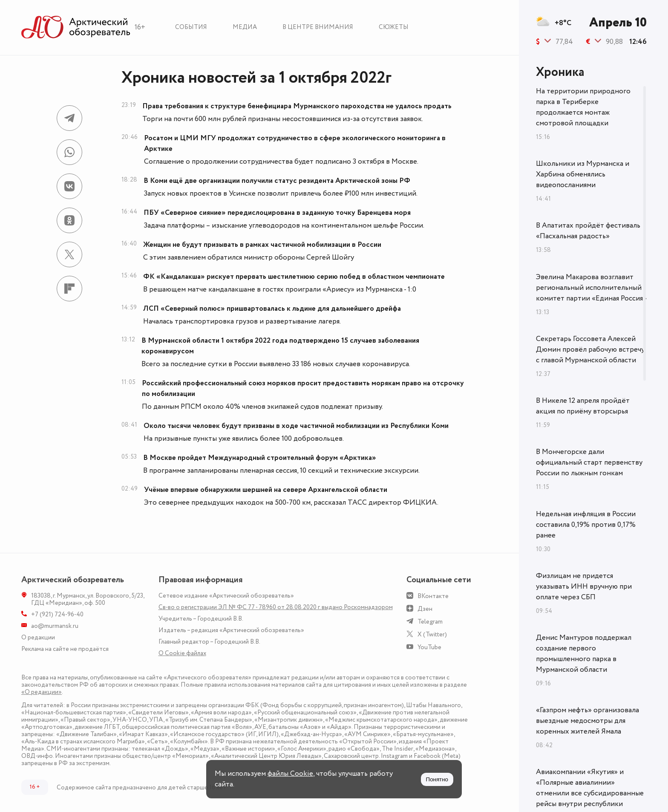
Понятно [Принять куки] (437, 779)
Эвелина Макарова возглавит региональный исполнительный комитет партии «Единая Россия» (591, 288)
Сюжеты (394, 27)
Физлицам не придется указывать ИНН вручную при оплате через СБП (584, 587)
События (191, 27)
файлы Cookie (290, 774)
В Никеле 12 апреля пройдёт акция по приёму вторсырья (583, 406)
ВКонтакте (433, 596)
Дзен (425, 609)
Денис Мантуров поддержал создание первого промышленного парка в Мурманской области (584, 654)
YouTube (429, 647)
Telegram (430, 622)
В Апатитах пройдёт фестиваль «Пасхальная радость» (588, 231)
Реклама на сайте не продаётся (65, 649)
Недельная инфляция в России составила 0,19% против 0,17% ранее (586, 525)
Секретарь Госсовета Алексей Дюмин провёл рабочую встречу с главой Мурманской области (590, 350)
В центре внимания (318, 27)
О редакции (38, 637)
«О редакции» (42, 692)
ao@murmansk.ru (55, 626)
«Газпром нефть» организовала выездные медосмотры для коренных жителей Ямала (587, 721)
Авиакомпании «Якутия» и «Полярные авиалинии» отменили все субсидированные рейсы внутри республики (590, 788)
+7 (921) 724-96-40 (57, 614)
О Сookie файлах (182, 653)
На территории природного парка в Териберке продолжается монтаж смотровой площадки (583, 107)
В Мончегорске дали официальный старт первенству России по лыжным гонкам (589, 462)
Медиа (245, 27)
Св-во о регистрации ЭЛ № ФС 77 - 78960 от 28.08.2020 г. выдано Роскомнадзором (276, 607)
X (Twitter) (432, 634)
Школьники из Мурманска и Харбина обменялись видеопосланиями (583, 174)
